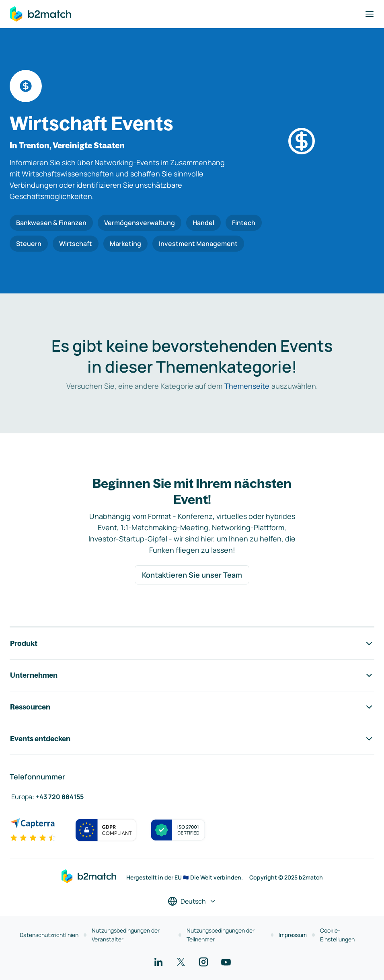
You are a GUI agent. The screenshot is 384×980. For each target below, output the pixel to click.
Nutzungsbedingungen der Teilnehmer (221, 935)
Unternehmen (192, 675)
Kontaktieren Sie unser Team (192, 575)
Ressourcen (192, 707)
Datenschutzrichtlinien (49, 935)
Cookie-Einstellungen (337, 935)
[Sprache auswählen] (192, 901)
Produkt (192, 644)
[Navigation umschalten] (370, 14)
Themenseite (247, 386)
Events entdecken (192, 739)
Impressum (293, 935)
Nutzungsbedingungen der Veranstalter (126, 935)
